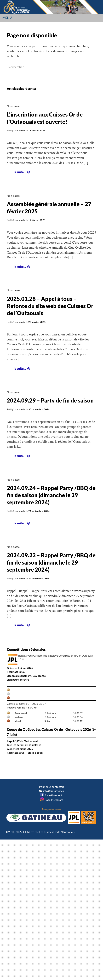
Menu (7, 18)
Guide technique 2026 (20, 668)
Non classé (13, 106)
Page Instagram (52, 800)
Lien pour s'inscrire (18, 680)
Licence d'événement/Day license (26, 676)
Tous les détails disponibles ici (24, 745)
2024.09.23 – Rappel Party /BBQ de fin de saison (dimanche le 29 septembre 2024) (51, 562)
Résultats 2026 (16, 672)
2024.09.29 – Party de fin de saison (50, 400)
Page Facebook (51, 795)
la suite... (22, 172)
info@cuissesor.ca (53, 791)
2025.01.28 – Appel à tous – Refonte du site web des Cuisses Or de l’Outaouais (50, 306)
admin (22, 130)
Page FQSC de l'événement (22, 741)
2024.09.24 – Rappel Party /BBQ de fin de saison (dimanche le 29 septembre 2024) (51, 495)
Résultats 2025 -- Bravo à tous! (25, 753)
